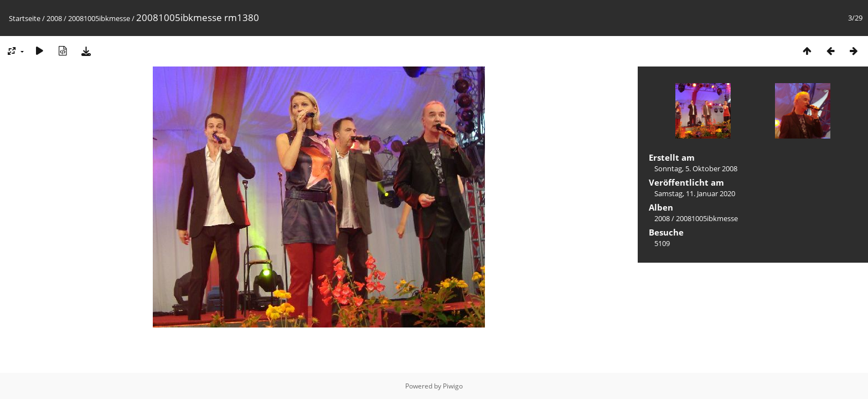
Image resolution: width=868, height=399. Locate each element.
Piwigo (453, 386)
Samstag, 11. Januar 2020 (695, 193)
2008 (54, 18)
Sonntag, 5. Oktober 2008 (696, 168)
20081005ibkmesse (99, 18)
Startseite (25, 18)
